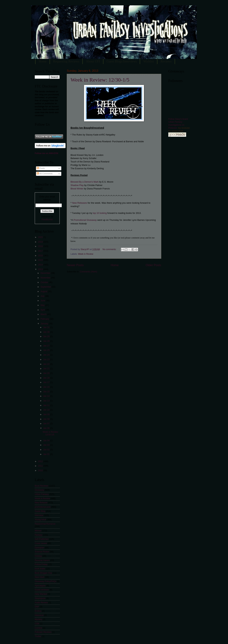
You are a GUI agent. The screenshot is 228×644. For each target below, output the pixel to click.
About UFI (93, 61)
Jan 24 (47, 355)
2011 (41, 466)
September (46, 287)
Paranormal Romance (45, 524)
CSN (37, 624)
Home (43, 61)
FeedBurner (47, 220)
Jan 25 (47, 350)
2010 (41, 471)
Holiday (38, 556)
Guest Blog (40, 511)
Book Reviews (42, 486)
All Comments (45, 174)
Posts (41, 168)
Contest (38, 628)
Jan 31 (47, 327)
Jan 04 (47, 441)
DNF (37, 607)
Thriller (38, 636)
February (45, 319)
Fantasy (39, 535)
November (46, 278)
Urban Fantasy (42, 494)
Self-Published (42, 539)
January (45, 324)
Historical (39, 615)
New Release (41, 503)
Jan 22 (47, 364)
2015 (41, 260)
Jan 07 (47, 424)
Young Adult (40, 520)
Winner (38, 531)
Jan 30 (47, 332)
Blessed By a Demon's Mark (85, 182)
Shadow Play (77, 185)
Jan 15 (47, 392)
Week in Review (86, 254)
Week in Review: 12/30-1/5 (100, 80)
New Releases (80, 203)
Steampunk (40, 598)
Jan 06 (47, 428)
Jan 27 (47, 346)
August (44, 291)
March (44, 314)
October (45, 282)
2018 (41, 246)
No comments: (110, 249)
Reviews (166, 61)
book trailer (40, 569)
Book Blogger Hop (43, 573)
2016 (41, 256)
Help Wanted (41, 594)
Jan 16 (47, 387)
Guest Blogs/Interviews (122, 61)
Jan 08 (47, 419)
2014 (41, 265)
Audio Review (41, 603)
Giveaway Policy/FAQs (46, 581)
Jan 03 (47, 445)
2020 (41, 237)
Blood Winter (77, 189)
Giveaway (91, 220)
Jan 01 (47, 454)
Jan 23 (47, 359)
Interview (39, 515)
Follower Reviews (43, 632)
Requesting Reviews (66, 61)
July (43, 296)
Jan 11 (47, 405)
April (43, 310)
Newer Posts (75, 265)
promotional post (43, 507)
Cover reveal (41, 543)
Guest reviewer (42, 590)
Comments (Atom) (88, 272)
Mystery (38, 619)
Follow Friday (41, 564)
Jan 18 (47, 378)
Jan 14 (47, 396)
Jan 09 (47, 414)
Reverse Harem (42, 560)
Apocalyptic (40, 586)
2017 (41, 251)
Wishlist (148, 61)
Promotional (79, 220)
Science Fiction (42, 552)
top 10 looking (100, 213)
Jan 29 (47, 336)
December (46, 273)
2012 (41, 461)
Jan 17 (47, 382)
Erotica (38, 611)
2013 (41, 269)
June (43, 301)
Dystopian (39, 548)
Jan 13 (47, 401)
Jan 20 (47, 373)
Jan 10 (47, 410)
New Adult (40, 577)
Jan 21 (47, 369)
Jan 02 (47, 450)
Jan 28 (47, 341)
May (43, 305)
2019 (41, 242)
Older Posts (153, 265)
